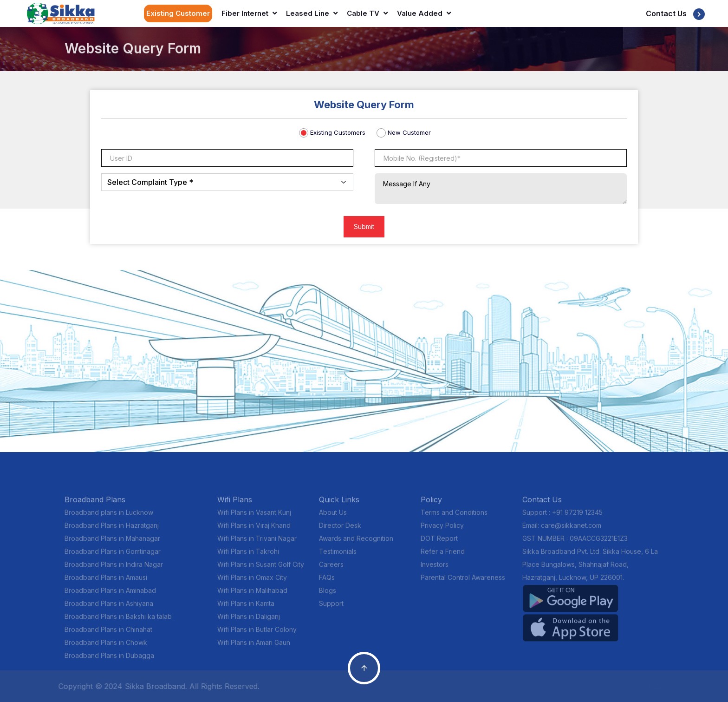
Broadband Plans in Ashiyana (109, 608)
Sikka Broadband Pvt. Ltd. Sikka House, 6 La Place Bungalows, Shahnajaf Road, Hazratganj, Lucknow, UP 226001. (590, 569)
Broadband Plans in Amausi (106, 582)
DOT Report (439, 543)
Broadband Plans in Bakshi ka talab (118, 621)
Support (331, 608)
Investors (435, 569)
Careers (331, 569)
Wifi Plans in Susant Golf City (261, 569)
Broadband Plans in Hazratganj (112, 530)
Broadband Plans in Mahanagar (112, 543)
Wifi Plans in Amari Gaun (254, 647)
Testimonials (338, 556)
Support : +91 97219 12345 (562, 517)
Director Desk (340, 530)
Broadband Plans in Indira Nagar (114, 569)
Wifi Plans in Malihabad (252, 595)
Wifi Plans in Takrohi (248, 556)
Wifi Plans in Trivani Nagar (257, 543)
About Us (333, 517)
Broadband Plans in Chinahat (108, 634)
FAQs (327, 582)
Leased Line (312, 13)
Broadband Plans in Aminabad (110, 595)
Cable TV (367, 13)
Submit (364, 226)
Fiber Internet (249, 13)
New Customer (409, 132)
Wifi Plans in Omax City (252, 582)
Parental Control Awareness (463, 582)
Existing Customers (338, 132)
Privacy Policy (442, 530)
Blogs (328, 595)
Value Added (424, 13)
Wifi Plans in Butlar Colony (257, 634)
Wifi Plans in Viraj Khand (254, 530)
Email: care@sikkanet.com (562, 530)
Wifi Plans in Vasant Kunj (254, 517)
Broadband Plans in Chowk (106, 647)
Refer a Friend (443, 556)
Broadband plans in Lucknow (109, 517)
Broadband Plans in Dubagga (109, 660)
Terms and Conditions (454, 517)
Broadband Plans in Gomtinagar (113, 556)
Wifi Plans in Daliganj (249, 621)
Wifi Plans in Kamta (246, 608)
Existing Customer (178, 13)
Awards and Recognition (356, 543)
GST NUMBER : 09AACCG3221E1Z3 (575, 543)
